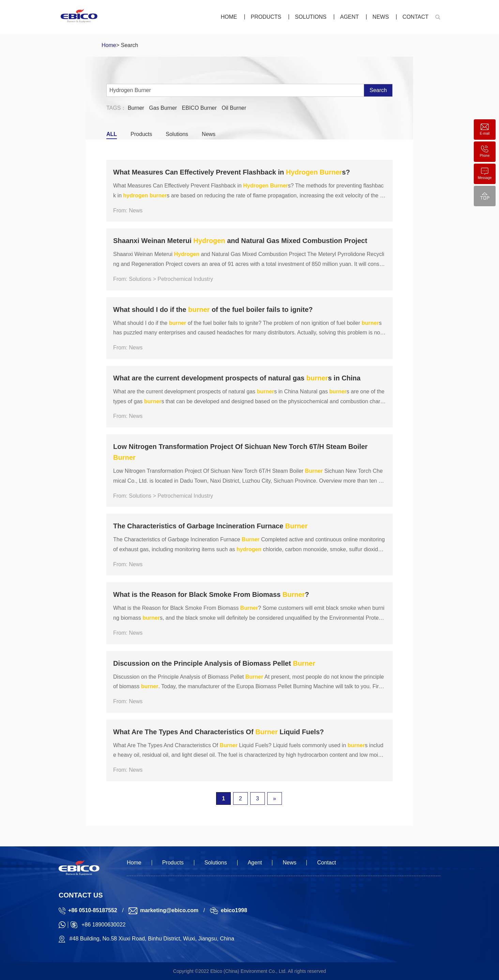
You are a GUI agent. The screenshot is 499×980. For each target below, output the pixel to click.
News (381, 17)
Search (378, 90)
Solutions (311, 17)
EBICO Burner (199, 108)
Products (266, 17)
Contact (415, 17)
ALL (112, 134)
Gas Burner (163, 108)
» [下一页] (275, 798)
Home (229, 17)
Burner (136, 108)
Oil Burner (234, 108)
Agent (350, 17)
